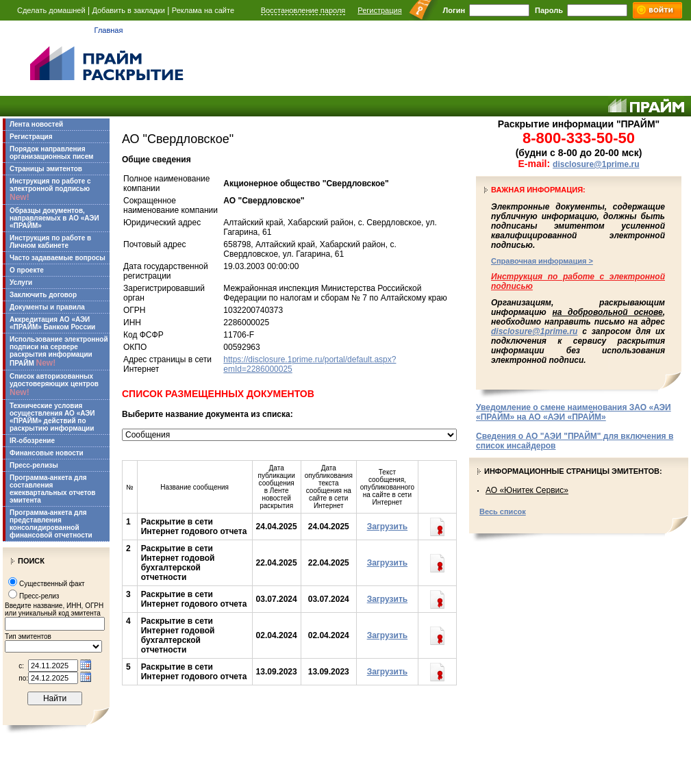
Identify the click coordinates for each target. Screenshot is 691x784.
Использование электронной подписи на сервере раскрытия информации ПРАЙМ (59, 352)
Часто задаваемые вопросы (58, 258)
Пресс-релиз (39, 596)
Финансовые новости (47, 453)
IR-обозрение (32, 441)
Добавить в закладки (128, 10)
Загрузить (387, 527)
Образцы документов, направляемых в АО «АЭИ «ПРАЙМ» (54, 218)
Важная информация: (538, 190)
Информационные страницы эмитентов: (573, 471)
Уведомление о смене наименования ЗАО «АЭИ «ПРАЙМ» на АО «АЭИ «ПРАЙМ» (574, 412)
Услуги (21, 282)
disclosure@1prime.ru (596, 164)
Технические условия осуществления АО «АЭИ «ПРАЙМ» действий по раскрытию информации (52, 417)
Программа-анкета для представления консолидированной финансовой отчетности (51, 524)
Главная (109, 30)
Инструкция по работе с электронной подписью (50, 190)
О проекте (27, 270)
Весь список (503, 511)
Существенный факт (52, 584)
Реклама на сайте (203, 10)
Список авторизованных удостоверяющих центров (54, 385)
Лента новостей (36, 124)
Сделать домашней (51, 10)
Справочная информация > (542, 261)
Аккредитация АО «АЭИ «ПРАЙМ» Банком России (52, 323)
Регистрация (379, 10)
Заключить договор (43, 295)
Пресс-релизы (34, 465)
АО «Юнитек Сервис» (527, 490)
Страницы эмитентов (46, 169)
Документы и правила (47, 307)
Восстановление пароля (303, 10)
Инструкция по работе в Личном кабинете (50, 242)
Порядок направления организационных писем (51, 153)
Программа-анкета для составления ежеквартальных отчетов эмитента (52, 489)
